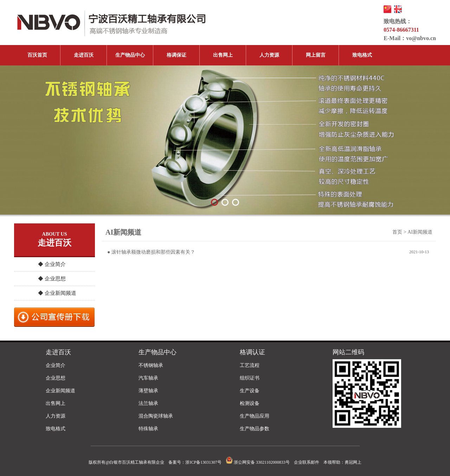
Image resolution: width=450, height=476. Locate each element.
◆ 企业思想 (52, 279)
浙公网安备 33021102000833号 (258, 462)
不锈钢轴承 (151, 365)
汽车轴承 (148, 378)
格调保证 (176, 55)
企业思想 (56, 378)
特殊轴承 (148, 429)
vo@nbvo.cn (421, 38)
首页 (397, 232)
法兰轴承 (148, 403)
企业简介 (56, 365)
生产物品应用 (255, 416)
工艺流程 (250, 365)
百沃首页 (37, 55)
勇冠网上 (353, 462)
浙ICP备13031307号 (203, 462)
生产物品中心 (130, 55)
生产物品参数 (255, 429)
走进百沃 (84, 55)
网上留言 (316, 55)
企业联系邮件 (307, 462)
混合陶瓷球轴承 (156, 416)
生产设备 (250, 391)
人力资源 (269, 55)
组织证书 (250, 378)
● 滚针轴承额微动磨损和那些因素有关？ (151, 252)
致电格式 (362, 55)
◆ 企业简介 (52, 264)
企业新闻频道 (60, 391)
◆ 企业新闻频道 (57, 293)
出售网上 (223, 55)
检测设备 (250, 403)
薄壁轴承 (148, 391)
